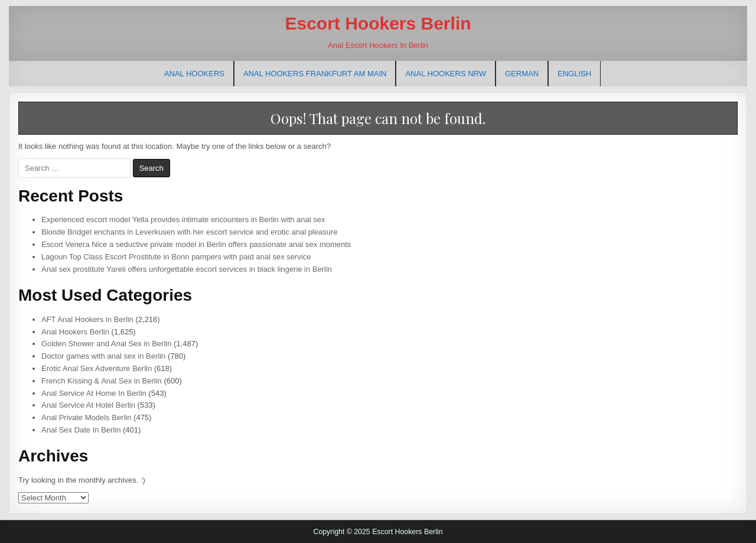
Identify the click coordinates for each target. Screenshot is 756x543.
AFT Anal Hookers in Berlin (87, 319)
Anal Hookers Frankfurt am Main (315, 74)
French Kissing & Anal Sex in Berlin (102, 381)
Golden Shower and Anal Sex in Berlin (106, 344)
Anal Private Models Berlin (86, 417)
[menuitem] (522, 74)
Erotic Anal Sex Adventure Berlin (97, 368)
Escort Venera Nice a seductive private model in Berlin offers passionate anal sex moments (196, 244)
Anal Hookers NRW (446, 74)
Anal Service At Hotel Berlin (88, 405)
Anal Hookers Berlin (75, 332)
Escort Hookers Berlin (378, 23)
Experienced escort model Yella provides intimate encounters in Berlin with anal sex (183, 220)
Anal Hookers (194, 74)
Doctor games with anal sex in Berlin (103, 356)
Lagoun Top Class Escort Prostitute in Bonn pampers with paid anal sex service (176, 257)
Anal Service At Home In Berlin (94, 393)
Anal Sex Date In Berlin (81, 430)
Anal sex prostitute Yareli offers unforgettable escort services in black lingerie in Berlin (187, 269)
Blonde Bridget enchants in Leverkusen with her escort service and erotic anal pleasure (190, 232)
